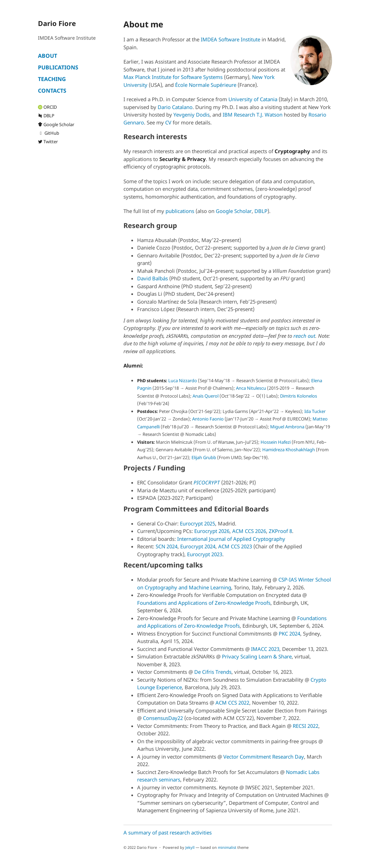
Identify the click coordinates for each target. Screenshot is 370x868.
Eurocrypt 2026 (212, 531)
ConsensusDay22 (163, 718)
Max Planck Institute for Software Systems (173, 77)
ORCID (47, 107)
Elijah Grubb (204, 457)
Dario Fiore (57, 23)
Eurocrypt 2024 (198, 546)
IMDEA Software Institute (230, 39)
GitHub (49, 133)
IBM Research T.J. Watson (253, 115)
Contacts (52, 91)
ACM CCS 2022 (232, 703)
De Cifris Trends (213, 672)
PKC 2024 (289, 633)
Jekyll (190, 847)
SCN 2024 (167, 546)
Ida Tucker (315, 411)
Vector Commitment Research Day (264, 757)
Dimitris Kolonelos (299, 396)
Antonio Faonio (208, 419)
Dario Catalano (175, 107)
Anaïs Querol (206, 396)
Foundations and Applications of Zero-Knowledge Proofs (204, 603)
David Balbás (153, 278)
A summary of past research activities (168, 832)
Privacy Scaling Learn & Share (257, 656)
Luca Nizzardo (183, 380)
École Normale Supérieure (206, 85)
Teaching (52, 79)
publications (180, 211)
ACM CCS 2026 (249, 531)
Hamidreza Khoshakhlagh (289, 450)
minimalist (227, 847)
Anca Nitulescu (251, 388)
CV (168, 122)
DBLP (46, 116)
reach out (304, 336)
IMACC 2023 (265, 649)
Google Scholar (56, 124)
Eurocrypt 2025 (197, 523)
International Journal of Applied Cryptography (231, 539)
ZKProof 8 (280, 531)
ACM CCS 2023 (235, 546)
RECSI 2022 (306, 726)
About (48, 56)
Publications (58, 67)
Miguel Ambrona (287, 427)
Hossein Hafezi (276, 442)
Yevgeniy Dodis (191, 115)
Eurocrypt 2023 (205, 554)
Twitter (48, 142)
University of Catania (253, 99)
